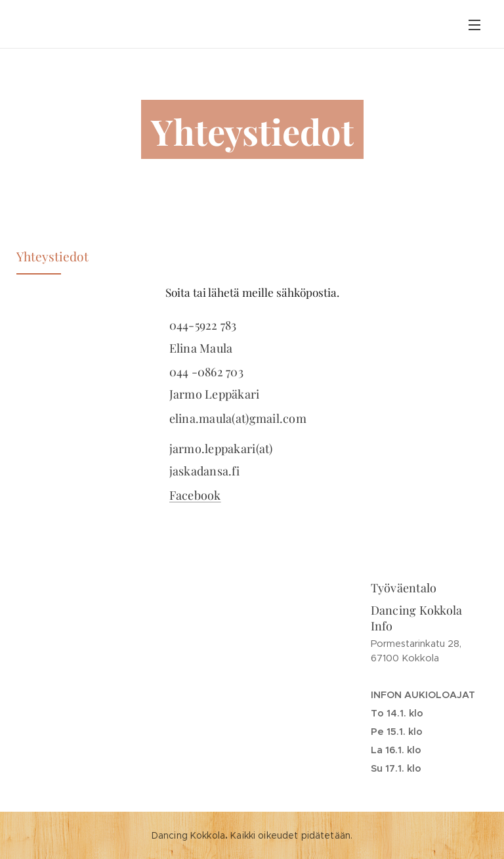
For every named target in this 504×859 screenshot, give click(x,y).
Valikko (474, 25)
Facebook (195, 495)
